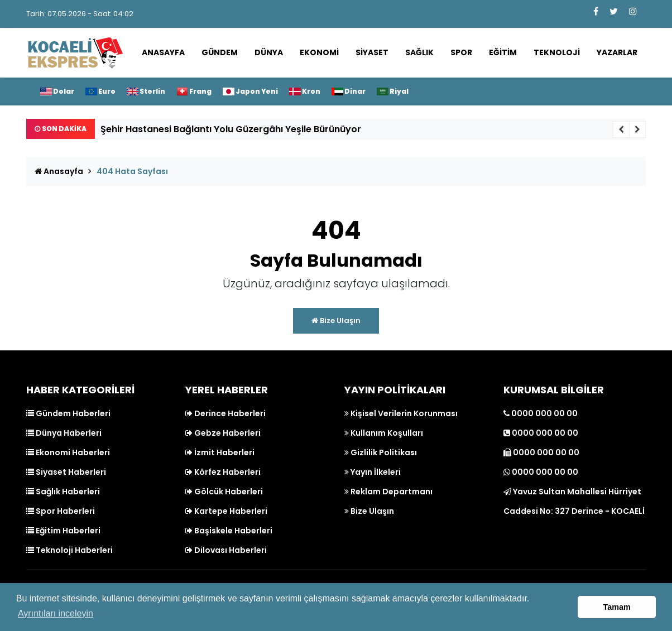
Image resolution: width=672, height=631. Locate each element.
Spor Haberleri (61, 511)
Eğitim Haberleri (63, 531)
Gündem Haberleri (68, 413)
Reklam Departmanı (388, 492)
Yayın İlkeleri (373, 472)
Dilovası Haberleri (226, 550)
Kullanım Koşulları (384, 433)
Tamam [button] (617, 607)
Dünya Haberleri (64, 433)
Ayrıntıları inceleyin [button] (56, 613)
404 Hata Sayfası (132, 171)
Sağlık (419, 52)
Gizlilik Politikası (381, 452)
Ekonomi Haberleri (68, 452)
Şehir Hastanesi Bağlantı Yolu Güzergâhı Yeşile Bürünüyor (231, 129)
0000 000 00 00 (541, 413)
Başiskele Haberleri (229, 531)
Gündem (220, 52)
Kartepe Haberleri (226, 511)
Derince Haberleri (225, 413)
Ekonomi (319, 52)
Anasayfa (163, 52)
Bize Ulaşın (336, 321)
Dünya (269, 52)
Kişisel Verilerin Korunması (401, 413)
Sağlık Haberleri (63, 492)
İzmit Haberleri (220, 452)
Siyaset (372, 52)
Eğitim (503, 52)
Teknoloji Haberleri (69, 550)
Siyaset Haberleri (66, 472)
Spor (461, 52)
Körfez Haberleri (223, 472)
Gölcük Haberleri (224, 492)
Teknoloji (557, 52)
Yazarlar (617, 52)
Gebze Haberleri (223, 433)
